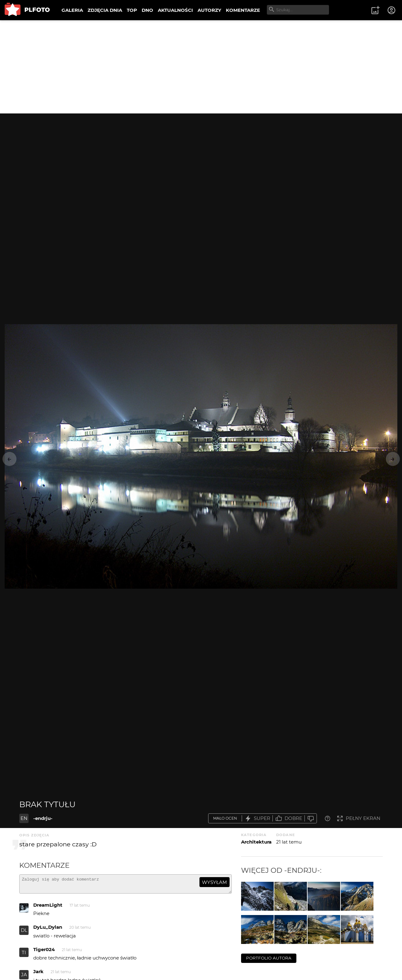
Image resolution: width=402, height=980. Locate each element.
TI (24, 955)
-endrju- (43, 818)
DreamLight (48, 908)
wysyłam (214, 882)
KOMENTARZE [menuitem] (243, 10)
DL (24, 933)
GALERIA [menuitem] (72, 10)
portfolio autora (269, 958)
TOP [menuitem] (132, 10)
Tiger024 (44, 952)
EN (24, 818)
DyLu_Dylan (48, 930)
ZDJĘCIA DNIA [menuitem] (105, 10)
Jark (38, 974)
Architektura (256, 842)
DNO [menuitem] (147, 10)
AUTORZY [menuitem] (209, 10)
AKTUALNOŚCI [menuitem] (175, 10)
